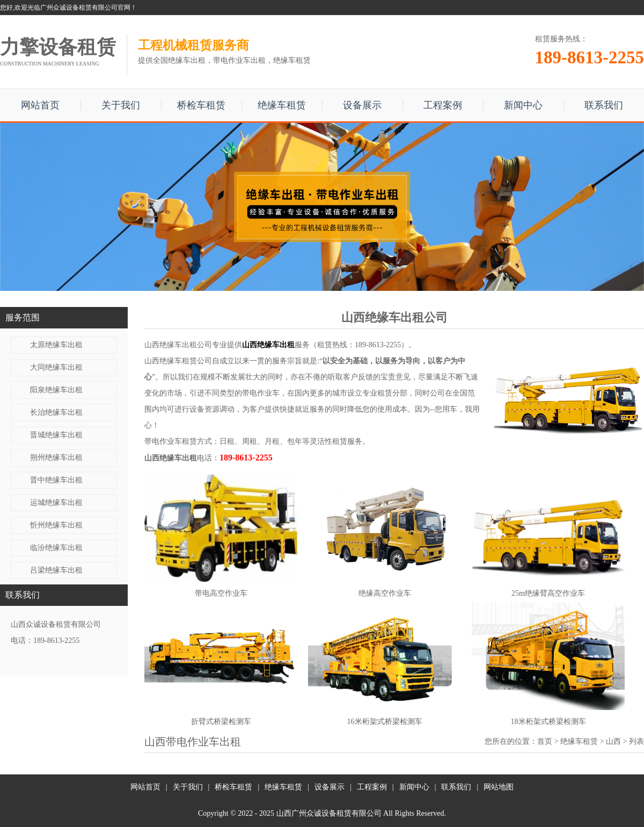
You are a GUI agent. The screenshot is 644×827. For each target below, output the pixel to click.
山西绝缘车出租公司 (178, 345)
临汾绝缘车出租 (56, 548)
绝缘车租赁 (282, 105)
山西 (613, 741)
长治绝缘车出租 (56, 412)
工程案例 (443, 105)
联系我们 (604, 105)
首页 (545, 741)
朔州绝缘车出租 (56, 458)
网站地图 (499, 787)
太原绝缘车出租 (56, 345)
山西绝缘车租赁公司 (178, 361)
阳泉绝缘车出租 (56, 390)
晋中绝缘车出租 (56, 480)
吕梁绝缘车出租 (56, 570)
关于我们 (121, 105)
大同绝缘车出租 (56, 367)
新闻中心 (523, 105)
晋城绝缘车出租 (56, 435)
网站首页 (40, 105)
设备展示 (362, 105)
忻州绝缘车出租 (56, 525)
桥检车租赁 (201, 105)
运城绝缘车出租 (56, 503)
